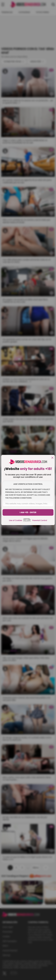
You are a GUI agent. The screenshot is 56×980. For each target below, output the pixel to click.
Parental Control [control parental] (40, 520)
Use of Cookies (16, 520)
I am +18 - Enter (28, 512)
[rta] (27, 521)
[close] (52, 458)
